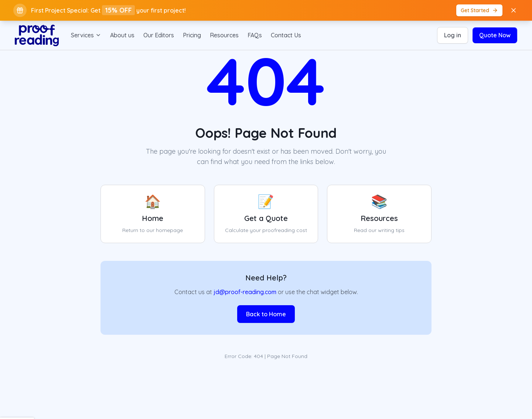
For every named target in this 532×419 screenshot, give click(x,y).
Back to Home (266, 314)
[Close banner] (514, 10)
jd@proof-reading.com (245, 292)
